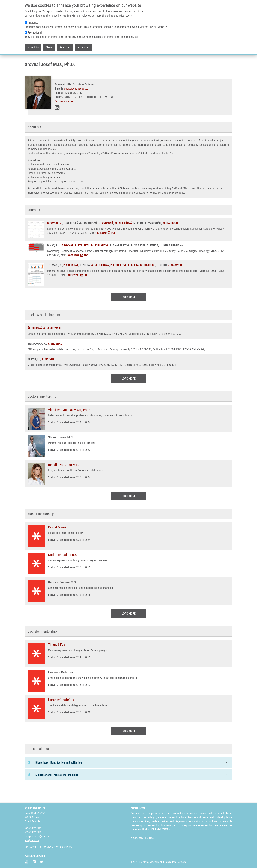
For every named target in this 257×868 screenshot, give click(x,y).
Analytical (33, 23)
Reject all (65, 47)
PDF (112, 247)
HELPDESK (137, 838)
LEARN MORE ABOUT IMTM (156, 830)
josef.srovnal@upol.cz (76, 103)
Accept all (84, 47)
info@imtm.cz (32, 840)
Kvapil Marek (57, 541)
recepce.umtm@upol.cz (37, 836)
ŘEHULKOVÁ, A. (37, 342)
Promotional (35, 33)
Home (28, 68)
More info (33, 47)
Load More (129, 311)
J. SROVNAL (66, 259)
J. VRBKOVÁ (106, 237)
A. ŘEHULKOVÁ (100, 279)
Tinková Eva (57, 659)
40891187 (73, 269)
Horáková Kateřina (61, 714)
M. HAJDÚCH (170, 237)
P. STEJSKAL (82, 259)
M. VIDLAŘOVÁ (123, 237)
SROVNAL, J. (55, 237)
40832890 (73, 289)
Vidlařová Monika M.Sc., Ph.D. (69, 424)
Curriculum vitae (64, 115)
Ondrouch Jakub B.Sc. (64, 569)
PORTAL (150, 838)
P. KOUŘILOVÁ (119, 279)
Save (49, 47)
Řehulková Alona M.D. (63, 479)
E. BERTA (133, 279)
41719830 (101, 247)
